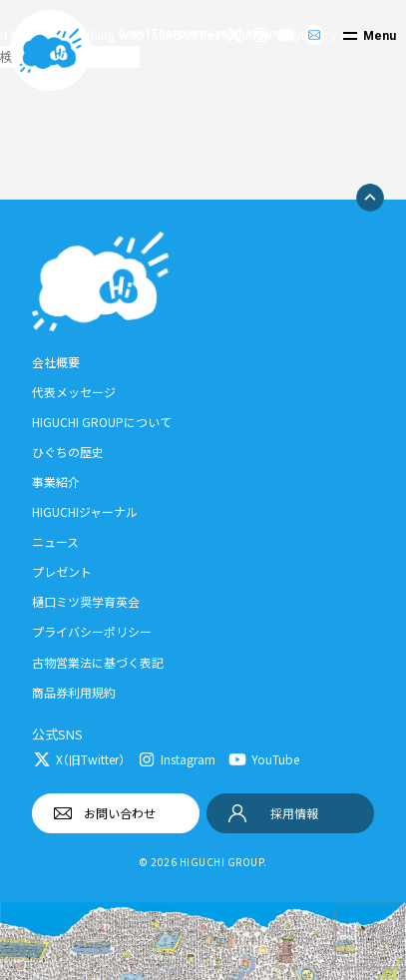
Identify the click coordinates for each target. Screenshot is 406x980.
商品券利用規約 (74, 692)
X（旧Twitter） (90, 759)
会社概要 (56, 362)
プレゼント (62, 571)
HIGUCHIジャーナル (85, 511)
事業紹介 (56, 482)
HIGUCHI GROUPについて (102, 422)
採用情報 (294, 813)
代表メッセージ (74, 392)
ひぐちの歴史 (68, 452)
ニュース (55, 541)
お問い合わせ (120, 813)
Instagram (188, 759)
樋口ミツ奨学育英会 (86, 601)
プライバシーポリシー (92, 631)
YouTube (275, 759)
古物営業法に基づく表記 (98, 662)
